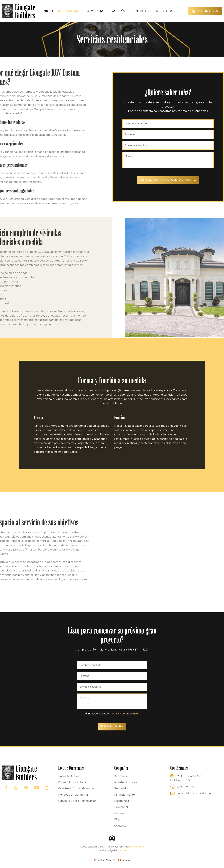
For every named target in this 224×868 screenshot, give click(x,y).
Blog (117, 820)
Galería (119, 813)
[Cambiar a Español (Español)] (124, 860)
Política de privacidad (125, 714)
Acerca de (121, 776)
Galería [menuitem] (130, 9)
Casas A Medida (69, 776)
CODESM (122, 851)
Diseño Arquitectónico (73, 782)
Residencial (122, 801)
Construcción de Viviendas (76, 789)
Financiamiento (125, 795)
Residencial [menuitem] (76, 9)
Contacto (120, 826)
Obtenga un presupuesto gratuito (168, 180)
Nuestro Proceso (126, 782)
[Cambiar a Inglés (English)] (104, 860)
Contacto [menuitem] (152, 9)
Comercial (121, 807)
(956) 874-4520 (205, 11)
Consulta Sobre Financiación (77, 801)
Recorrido (121, 789)
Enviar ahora (112, 727)
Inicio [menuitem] (55, 9)
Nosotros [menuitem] (106, 13)
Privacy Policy (137, 847)
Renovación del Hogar (73, 795)
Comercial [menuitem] (105, 9)
